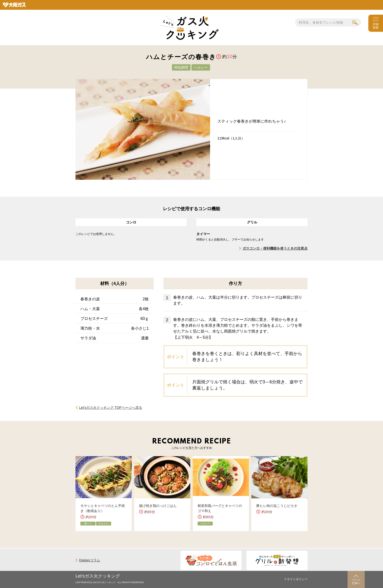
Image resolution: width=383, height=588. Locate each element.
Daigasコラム (90, 560)
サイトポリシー (297, 579)
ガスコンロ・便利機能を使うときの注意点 (275, 248)
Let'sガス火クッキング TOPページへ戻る (111, 408)
